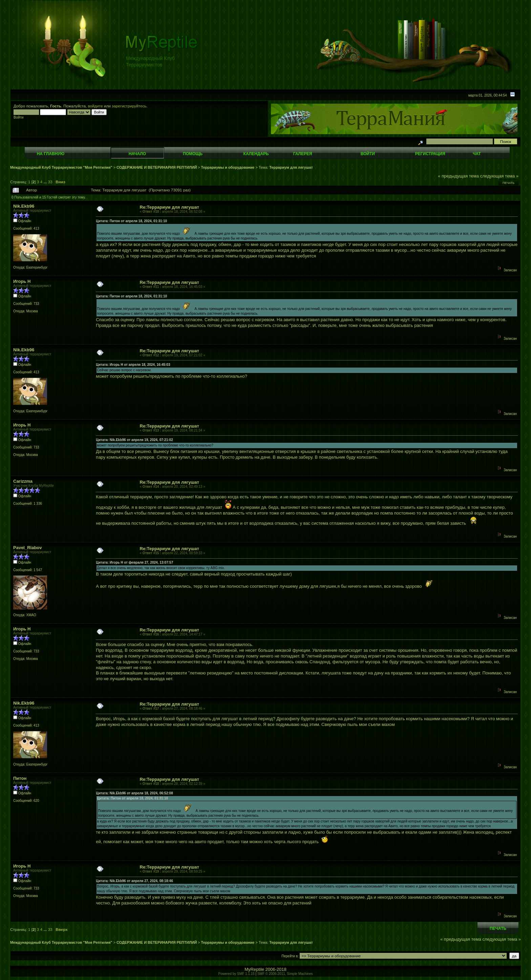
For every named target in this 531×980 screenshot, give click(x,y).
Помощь (193, 154)
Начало (137, 154)
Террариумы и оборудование (228, 167)
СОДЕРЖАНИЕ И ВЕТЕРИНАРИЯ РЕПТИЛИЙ (157, 167)
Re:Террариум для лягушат (169, 207)
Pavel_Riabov (28, 548)
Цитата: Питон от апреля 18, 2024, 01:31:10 (131, 221)
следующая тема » (500, 176)
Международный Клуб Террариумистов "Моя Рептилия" (61, 167)
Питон (20, 778)
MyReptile (254, 969)
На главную (51, 154)
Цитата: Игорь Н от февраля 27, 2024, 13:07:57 (134, 562)
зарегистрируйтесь (129, 106)
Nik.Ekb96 (24, 206)
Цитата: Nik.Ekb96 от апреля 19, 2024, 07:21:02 (134, 440)
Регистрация (430, 154)
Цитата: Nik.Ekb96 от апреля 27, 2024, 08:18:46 (134, 881)
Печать (508, 183)
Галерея (303, 154)
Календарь (256, 154)
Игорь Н (22, 281)
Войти (368, 154)
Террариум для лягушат (291, 167)
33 (50, 182)
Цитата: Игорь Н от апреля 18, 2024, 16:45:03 (133, 365)
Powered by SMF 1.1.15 (237, 974)
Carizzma (23, 481)
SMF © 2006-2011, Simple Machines (285, 974)
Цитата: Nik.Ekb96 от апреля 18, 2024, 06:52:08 (134, 793)
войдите (95, 106)
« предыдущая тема (458, 176)
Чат (477, 154)
